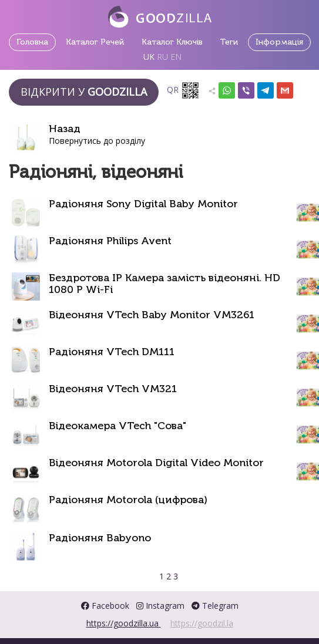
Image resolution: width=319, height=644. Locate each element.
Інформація (279, 42)
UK (149, 57)
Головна (32, 42)
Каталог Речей (95, 42)
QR (183, 90)
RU (162, 57)
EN (176, 57)
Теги (229, 42)
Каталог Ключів (172, 42)
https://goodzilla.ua (124, 623)
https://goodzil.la (202, 623)
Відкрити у (84, 92)
